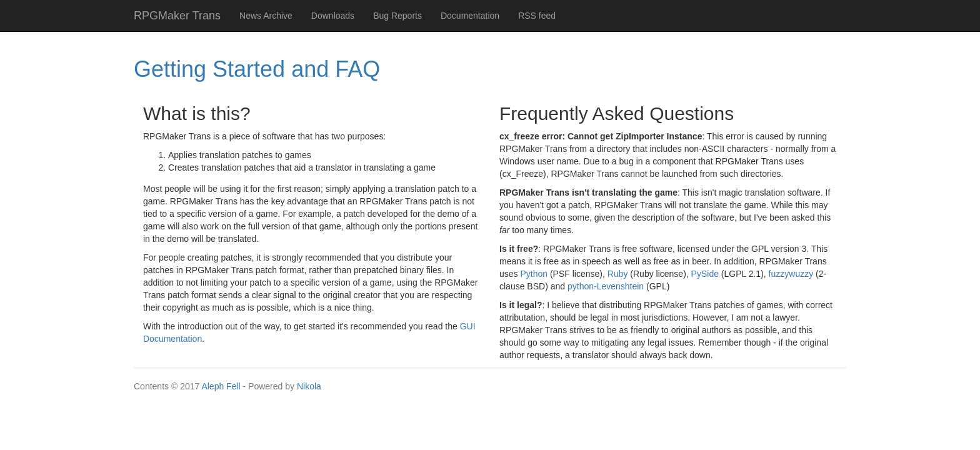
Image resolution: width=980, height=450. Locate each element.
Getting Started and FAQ (257, 69)
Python (534, 274)
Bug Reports (397, 16)
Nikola (309, 386)
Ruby (618, 274)
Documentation (470, 16)
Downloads (333, 16)
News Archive (266, 16)
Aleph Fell (221, 386)
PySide (705, 274)
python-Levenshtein (606, 286)
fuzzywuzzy (791, 274)
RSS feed (537, 16)
